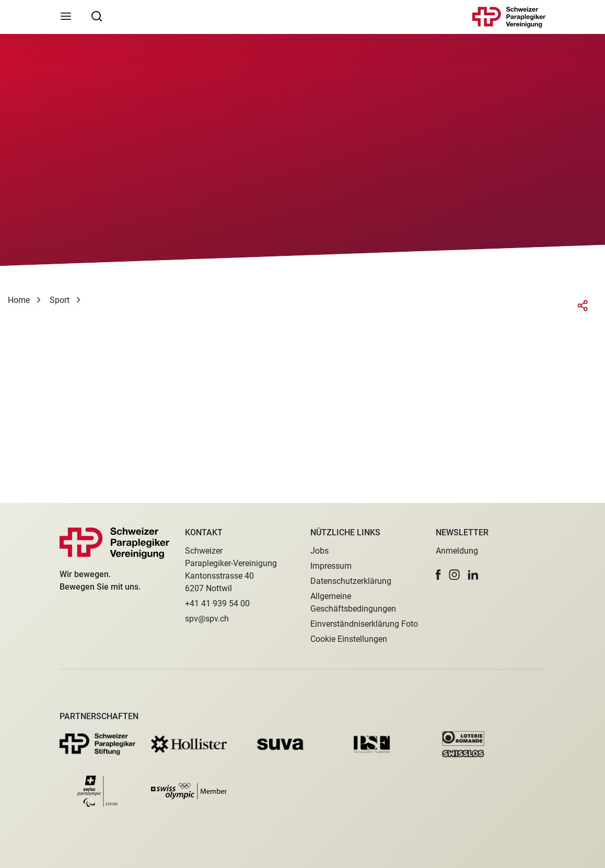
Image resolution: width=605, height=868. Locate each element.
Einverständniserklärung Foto (364, 624)
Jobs (319, 551)
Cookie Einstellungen (349, 639)
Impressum (331, 566)
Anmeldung (457, 551)
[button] (438, 575)
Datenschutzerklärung (351, 581)
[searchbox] (97, 16)
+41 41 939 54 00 (217, 603)
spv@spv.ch (207, 619)
